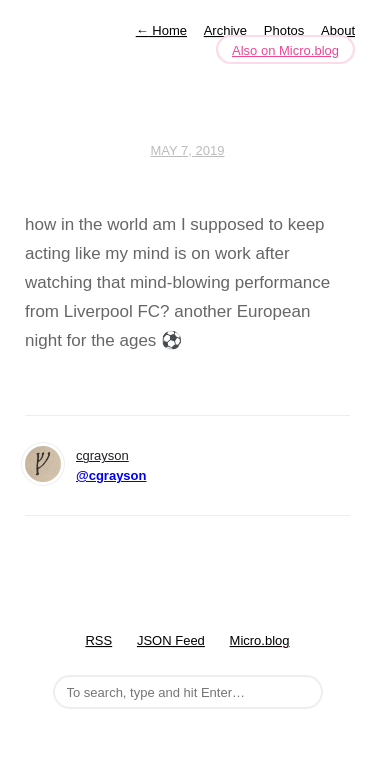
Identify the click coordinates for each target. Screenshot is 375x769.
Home (161, 30)
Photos (284, 30)
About (338, 30)
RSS (98, 640)
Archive (225, 30)
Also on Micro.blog (285, 50)
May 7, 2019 (188, 150)
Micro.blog (260, 640)
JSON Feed (171, 640)
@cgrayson (111, 475)
